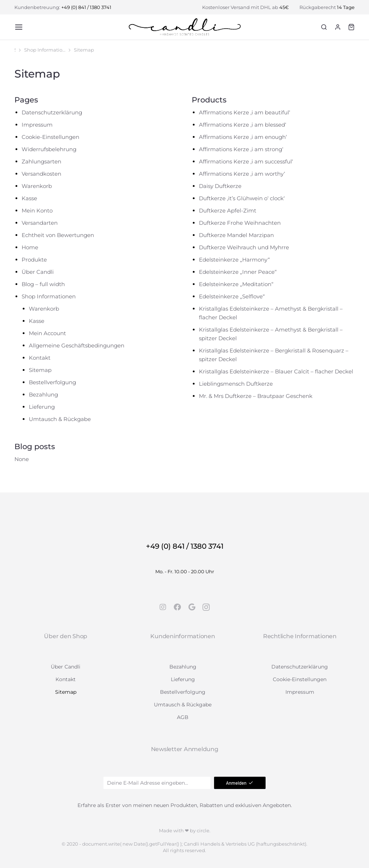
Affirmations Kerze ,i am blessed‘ (243, 125)
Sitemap (40, 370)
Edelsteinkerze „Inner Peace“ (238, 272)
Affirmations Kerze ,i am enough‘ (243, 137)
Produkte (34, 260)
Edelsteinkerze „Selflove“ (232, 296)
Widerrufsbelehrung (49, 149)
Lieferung (42, 407)
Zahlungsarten (41, 161)
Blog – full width (43, 284)
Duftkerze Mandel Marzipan (236, 235)
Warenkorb (37, 186)
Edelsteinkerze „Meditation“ (236, 284)
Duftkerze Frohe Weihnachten (240, 223)
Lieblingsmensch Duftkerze (236, 384)
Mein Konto (37, 211)
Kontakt (40, 358)
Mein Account (47, 333)
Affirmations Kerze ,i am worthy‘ (242, 174)
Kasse (29, 198)
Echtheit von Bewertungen (58, 235)
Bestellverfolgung (52, 382)
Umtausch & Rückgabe (60, 419)
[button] (19, 27)
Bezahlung (43, 394)
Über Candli (38, 272)
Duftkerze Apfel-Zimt (228, 211)
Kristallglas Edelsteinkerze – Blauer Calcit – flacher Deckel (276, 371)
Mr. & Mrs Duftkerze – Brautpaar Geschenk (256, 396)
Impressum (37, 125)
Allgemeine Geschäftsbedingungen (77, 345)
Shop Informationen (49, 296)
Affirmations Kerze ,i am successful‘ (246, 161)
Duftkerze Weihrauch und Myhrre (244, 247)
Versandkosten (41, 174)
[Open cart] (351, 27)
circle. (204, 830)
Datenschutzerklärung (52, 112)
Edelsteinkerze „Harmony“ (234, 260)
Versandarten (40, 223)
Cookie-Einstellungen (50, 137)
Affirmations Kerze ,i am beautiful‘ (244, 112)
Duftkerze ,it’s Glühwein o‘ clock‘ (242, 198)
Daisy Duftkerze (220, 186)
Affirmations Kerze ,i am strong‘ (241, 149)
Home (30, 247)
